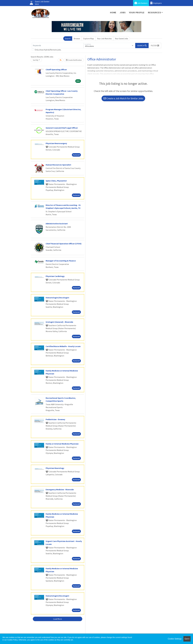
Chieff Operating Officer (56, 70)
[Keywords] (58, 46)
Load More (58, 619)
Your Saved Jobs (122, 39)
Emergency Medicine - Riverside (60, 489)
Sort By (36, 60)
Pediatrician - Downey (55, 419)
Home (113, 12)
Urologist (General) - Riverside (59, 322)
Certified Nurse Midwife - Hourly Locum (63, 346)
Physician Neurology (55, 468)
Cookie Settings (175, 639)
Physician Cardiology (55, 276)
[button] (155, 46)
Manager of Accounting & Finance (61, 261)
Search (68, 39)
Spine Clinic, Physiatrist (56, 181)
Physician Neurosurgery (56, 143)
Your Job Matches (104, 39)
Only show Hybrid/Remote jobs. (48, 50)
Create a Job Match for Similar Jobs (123, 98)
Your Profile (137, 12)
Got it (187, 639)
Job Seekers (141, 3)
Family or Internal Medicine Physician (62, 444)
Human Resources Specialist (58, 165)
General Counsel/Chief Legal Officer (62, 128)
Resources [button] (154, 12)
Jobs (123, 12)
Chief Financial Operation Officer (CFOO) (64, 244)
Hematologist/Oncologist (57, 298)
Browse (77, 39)
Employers (156, 3)
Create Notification (74, 60)
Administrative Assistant (57, 224)
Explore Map (89, 39)
